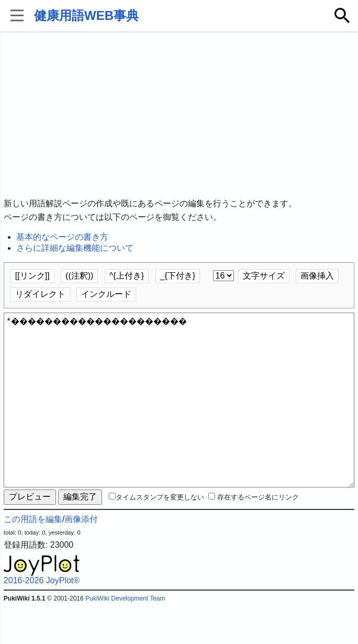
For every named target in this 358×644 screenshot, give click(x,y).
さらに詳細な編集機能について (75, 248)
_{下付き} (178, 276)
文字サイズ (264, 276)
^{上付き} (127, 276)
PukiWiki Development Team (125, 636)
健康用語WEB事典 (86, 15)
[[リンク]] (32, 276)
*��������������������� (179, 419)
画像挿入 (317, 276)
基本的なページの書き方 (62, 237)
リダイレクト (40, 294)
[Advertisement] (179, 115)
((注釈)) (79, 276)
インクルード (106, 294)
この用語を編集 (33, 557)
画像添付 (81, 557)
